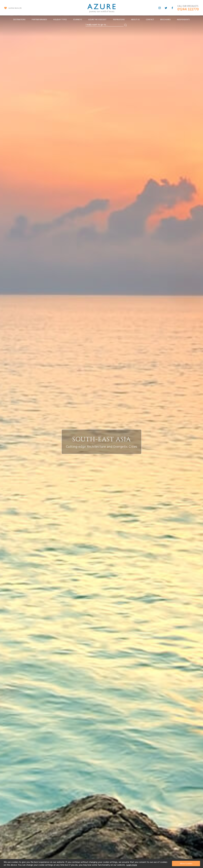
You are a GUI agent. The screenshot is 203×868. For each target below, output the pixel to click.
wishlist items (15, 8)
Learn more (132, 865)
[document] (102, 863)
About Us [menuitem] (135, 20)
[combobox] (105, 25)
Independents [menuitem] (183, 20)
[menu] (101, 20)
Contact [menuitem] (150, 20)
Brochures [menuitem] (166, 20)
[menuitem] (19, 20)
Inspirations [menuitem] (119, 20)
